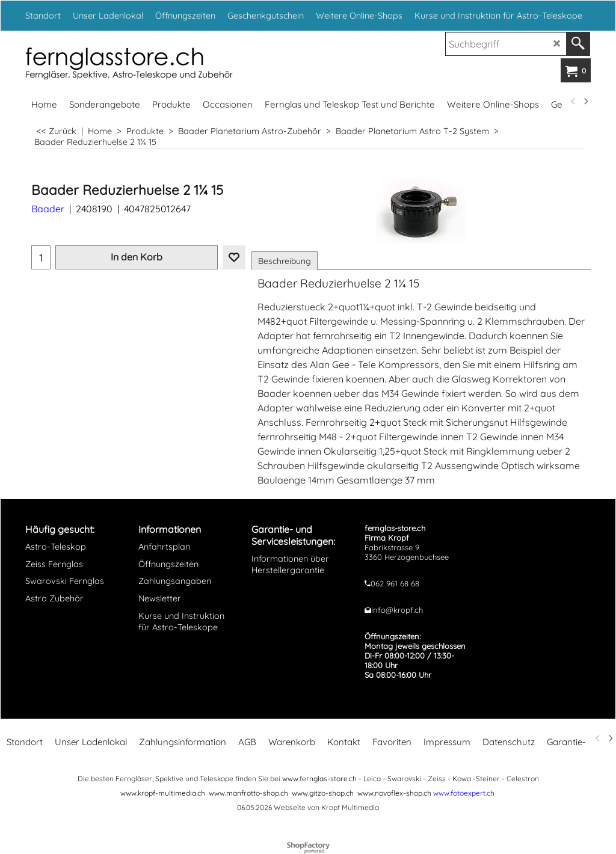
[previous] (573, 102)
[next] (585, 102)
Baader (48, 209)
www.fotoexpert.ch (464, 793)
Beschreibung (285, 261)
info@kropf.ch (397, 610)
